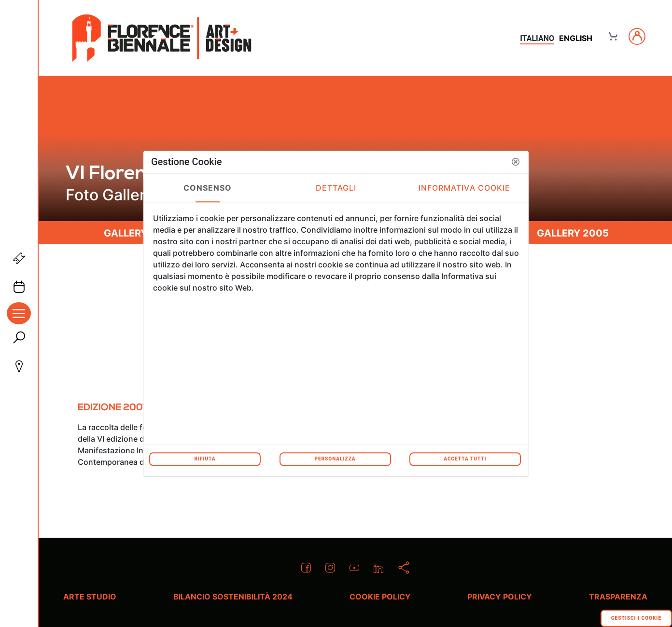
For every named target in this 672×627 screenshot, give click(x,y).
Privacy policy (500, 597)
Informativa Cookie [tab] (465, 188)
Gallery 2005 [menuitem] (573, 233)
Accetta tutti (465, 459)
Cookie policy (380, 597)
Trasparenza (618, 597)
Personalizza (335, 459)
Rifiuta (205, 459)
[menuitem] (113, 412)
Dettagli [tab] (336, 188)
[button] (516, 162)
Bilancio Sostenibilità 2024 (233, 597)
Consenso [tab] (208, 188)
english (576, 38)
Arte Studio (90, 597)
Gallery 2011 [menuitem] (138, 233)
